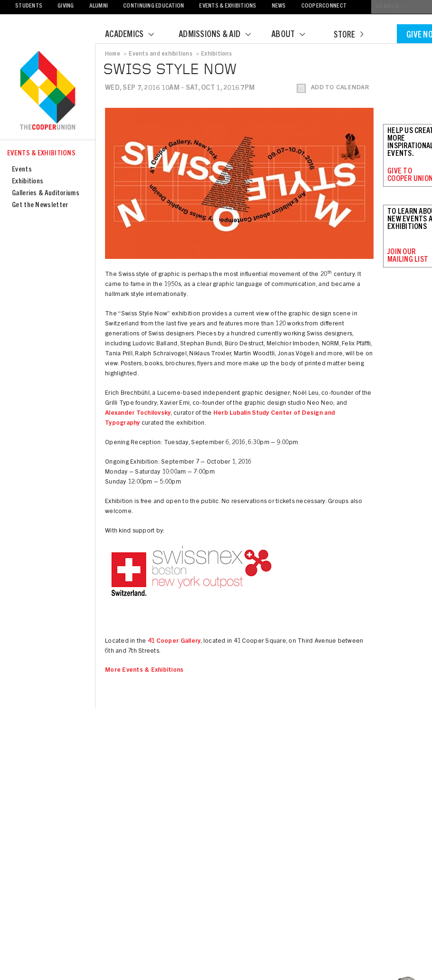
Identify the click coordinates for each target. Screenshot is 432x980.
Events (22, 170)
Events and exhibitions (160, 54)
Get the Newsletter (40, 205)
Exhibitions (28, 182)
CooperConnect (324, 6)
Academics (135, 35)
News (279, 6)
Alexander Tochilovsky (138, 414)
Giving (66, 6)
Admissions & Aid (221, 35)
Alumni (99, 6)
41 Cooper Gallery (174, 642)
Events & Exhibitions (228, 6)
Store (348, 36)
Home (113, 54)
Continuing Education (154, 6)
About (294, 35)
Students (29, 6)
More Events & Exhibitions (144, 671)
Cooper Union (48, 91)
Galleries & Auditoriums (46, 194)
